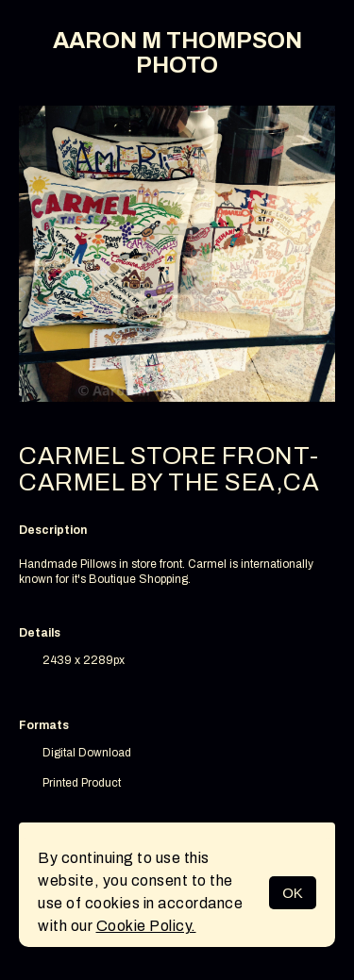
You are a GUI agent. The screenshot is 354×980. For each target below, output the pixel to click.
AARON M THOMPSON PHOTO (177, 53)
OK (293, 893)
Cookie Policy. (146, 926)
